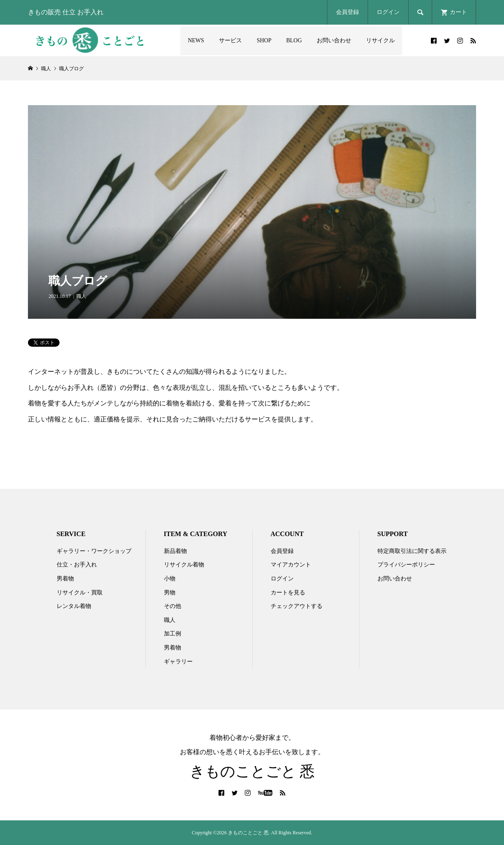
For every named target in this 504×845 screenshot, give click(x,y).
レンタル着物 (74, 606)
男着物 (65, 579)
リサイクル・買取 (80, 593)
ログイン (388, 12)
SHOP (264, 40)
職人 (81, 296)
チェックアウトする (297, 606)
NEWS (196, 40)
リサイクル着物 (184, 565)
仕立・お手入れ (77, 565)
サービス (230, 40)
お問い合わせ (334, 40)
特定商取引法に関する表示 (412, 551)
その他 (173, 606)
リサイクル (380, 40)
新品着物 (175, 551)
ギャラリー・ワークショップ (94, 551)
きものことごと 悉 (252, 771)
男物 (170, 593)
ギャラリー (178, 662)
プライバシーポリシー (406, 565)
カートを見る (288, 593)
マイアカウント (291, 565)
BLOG (294, 40)
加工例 (173, 634)
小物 (170, 579)
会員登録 (348, 12)
